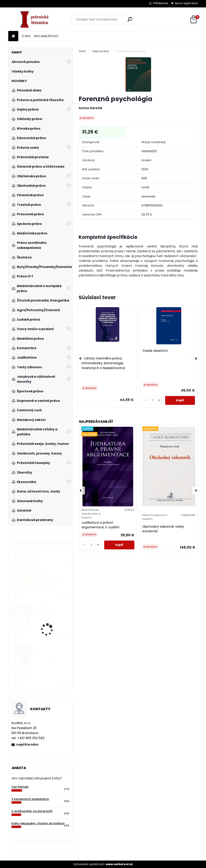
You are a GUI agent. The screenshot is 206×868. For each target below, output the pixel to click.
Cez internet (20, 787)
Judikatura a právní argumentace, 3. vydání (100, 525)
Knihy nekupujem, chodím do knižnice (38, 823)
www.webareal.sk (119, 864)
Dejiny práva (101, 51)
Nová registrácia (186, 3)
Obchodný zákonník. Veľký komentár (163, 529)
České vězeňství (155, 351)
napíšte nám (27, 744)
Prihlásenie (161, 3)
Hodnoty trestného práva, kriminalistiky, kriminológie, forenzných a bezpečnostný (103, 363)
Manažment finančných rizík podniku (51, 586)
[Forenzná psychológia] (138, 74)
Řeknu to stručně (46, 656)
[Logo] (36, 19)
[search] (130, 19)
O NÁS (26, 36)
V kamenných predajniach (30, 799)
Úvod (82, 51)
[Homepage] (13, 36)
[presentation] (80, 358)
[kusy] (152, 400)
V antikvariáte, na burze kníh (32, 811)
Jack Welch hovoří (48, 611)
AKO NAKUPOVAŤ (46, 36)
